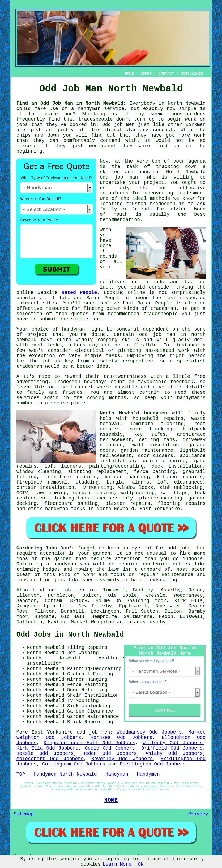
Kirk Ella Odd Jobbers (48, 748)
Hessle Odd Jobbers (45, 753)
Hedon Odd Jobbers (110, 753)
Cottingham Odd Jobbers (74, 764)
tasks (113, 356)
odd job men (93, 732)
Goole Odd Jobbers (110, 748)
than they (31, 141)
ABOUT (146, 74)
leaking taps (72, 498)
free (200, 376)
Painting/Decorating (94, 669)
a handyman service (98, 109)
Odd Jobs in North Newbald (70, 635)
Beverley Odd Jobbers (122, 759)
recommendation (120, 220)
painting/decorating (116, 466)
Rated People (79, 293)
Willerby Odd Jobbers (173, 743)
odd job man (119, 177)
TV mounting (96, 488)
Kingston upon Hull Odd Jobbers (89, 743)
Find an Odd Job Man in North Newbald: (71, 103)
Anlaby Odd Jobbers (174, 753)
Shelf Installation (93, 695)
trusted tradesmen (151, 204)
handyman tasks (65, 509)
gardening (156, 564)
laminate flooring (157, 424)
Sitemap (24, 814)
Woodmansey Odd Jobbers (149, 732)
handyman (73, 329)
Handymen (148, 774)
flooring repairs (182, 503)
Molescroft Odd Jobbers (50, 759)
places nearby (147, 622)
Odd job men (119, 125)
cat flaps (174, 493)
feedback (182, 382)
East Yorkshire (160, 509)
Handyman (117, 774)
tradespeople (96, 119)
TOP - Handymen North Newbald (57, 774)
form (97, 319)
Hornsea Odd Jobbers (121, 738)
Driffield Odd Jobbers (172, 748)
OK (141, 864)
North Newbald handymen (133, 413)
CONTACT (166, 74)
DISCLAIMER (192, 74)
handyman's (191, 398)
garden (102, 553)
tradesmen (190, 193)
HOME (129, 74)
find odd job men (58, 590)
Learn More (117, 864)
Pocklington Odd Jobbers (153, 764)
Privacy (198, 814)
